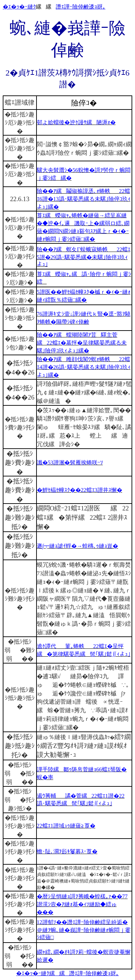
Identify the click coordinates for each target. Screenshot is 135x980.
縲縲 (59, 973)
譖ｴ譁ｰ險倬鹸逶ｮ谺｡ (81, 7)
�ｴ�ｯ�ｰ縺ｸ (19, 7)
